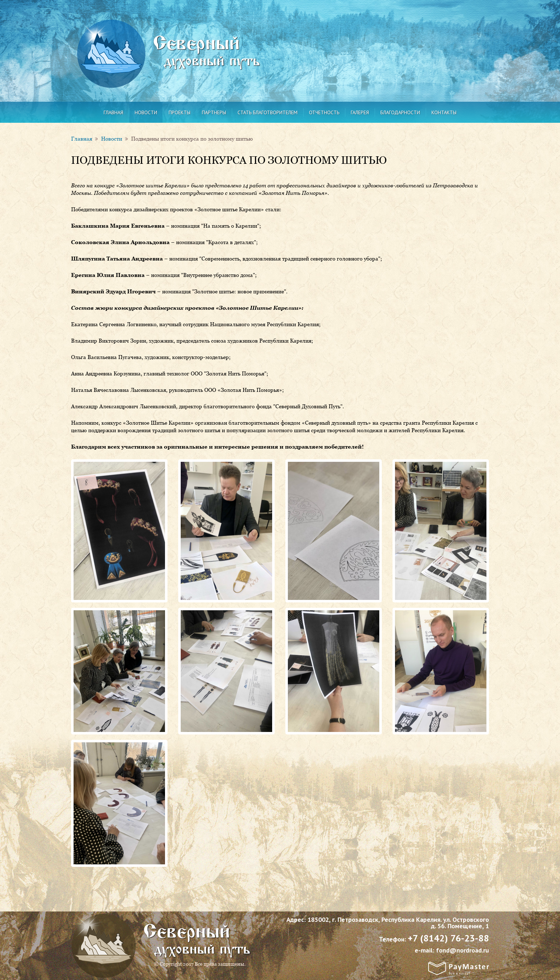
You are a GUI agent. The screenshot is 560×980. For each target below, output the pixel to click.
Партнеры (214, 112)
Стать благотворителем (267, 112)
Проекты (179, 112)
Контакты (444, 112)
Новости (146, 112)
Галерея (360, 112)
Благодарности (400, 112)
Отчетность (324, 112)
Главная (113, 112)
